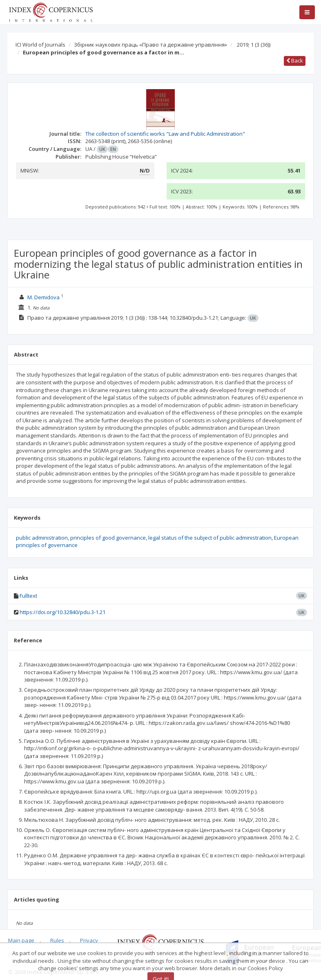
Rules (57, 940)
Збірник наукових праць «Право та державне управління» (150, 45)
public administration (42, 538)
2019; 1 (254, 45)
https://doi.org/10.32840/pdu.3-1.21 (62, 612)
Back (295, 61)
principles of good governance (108, 538)
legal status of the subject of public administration (210, 538)
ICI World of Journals (40, 45)
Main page (21, 940)
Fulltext (28, 596)
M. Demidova (43, 297)
